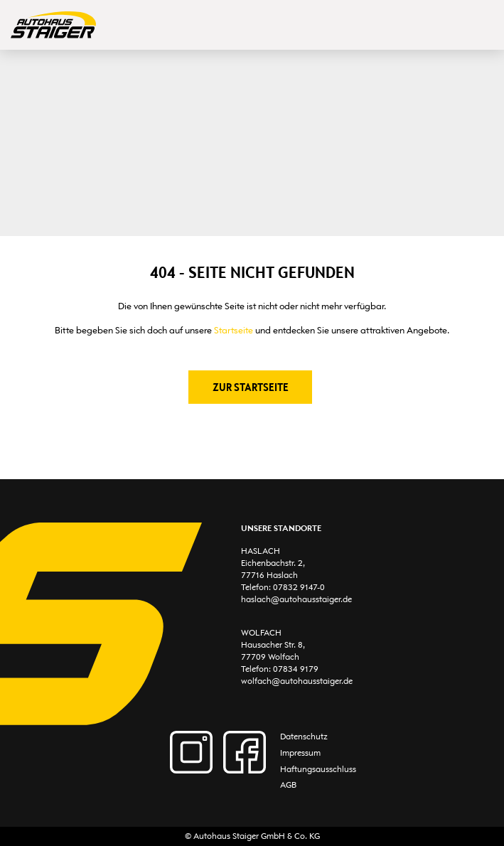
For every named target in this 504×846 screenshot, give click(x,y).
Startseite (234, 330)
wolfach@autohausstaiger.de (297, 681)
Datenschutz (304, 737)
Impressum (300, 753)
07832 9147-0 (299, 587)
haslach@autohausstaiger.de (296, 599)
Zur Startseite (251, 387)
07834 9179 (296, 669)
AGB (288, 785)
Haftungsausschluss (318, 769)
